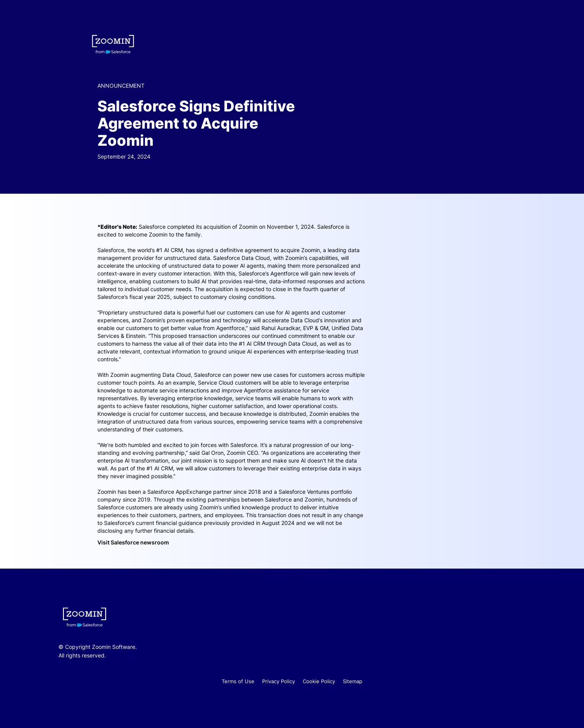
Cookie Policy (319, 681)
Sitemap (353, 681)
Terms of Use (238, 681)
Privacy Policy (279, 681)
